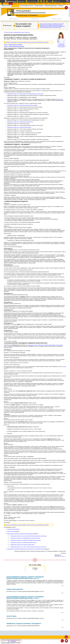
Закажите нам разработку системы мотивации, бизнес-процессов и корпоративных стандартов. (27, 42)
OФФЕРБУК (61, 6)
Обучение (40, 4)
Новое (6, 4)
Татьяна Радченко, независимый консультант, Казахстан (61, 45)
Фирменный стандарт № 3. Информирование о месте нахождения (25, 538)
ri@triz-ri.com (57, 1)
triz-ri (50, 1)
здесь (64, 366)
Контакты (59, 4)
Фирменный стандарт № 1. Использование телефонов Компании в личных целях (29, 536)
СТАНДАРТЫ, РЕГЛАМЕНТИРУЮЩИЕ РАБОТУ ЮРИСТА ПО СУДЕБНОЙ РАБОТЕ (26, 549)
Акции (64, 4)
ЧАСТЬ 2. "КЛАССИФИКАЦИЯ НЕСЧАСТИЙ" (14, 46)
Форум (15, 4)
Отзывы (46, 4)
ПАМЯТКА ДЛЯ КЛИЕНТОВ (13, 529)
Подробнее (13, 641)
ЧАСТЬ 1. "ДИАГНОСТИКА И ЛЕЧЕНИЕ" (13, 45)
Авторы (20, 4)
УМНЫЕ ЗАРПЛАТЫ (6, 6)
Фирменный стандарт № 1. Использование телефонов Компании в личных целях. (25, 94)
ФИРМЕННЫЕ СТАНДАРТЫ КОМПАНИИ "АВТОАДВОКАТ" (20, 534)
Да (9, 641)
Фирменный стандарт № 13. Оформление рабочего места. (20, 122)
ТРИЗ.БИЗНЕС (15, 6)
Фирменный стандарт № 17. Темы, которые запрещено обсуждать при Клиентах (29, 547)
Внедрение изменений (13, 19)
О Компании (52, 4)
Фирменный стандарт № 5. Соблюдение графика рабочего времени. (22, 105)
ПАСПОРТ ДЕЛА (11, 531)
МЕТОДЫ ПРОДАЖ (39, 6)
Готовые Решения (32, 4)
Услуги (25, 4)
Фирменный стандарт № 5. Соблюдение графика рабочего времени (26, 540)
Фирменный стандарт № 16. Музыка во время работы (23, 545)
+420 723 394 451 (32, 1)
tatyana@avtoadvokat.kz (60, 556)
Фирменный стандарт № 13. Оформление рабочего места (24, 542)
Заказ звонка (22, 1)
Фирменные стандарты (57, 19)
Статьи (11, 4)
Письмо (63, 47)
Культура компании (35, 19)
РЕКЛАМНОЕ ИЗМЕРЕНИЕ (51, 6)
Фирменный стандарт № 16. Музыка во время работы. (19, 127)
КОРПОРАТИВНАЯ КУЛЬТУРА (27, 6)
